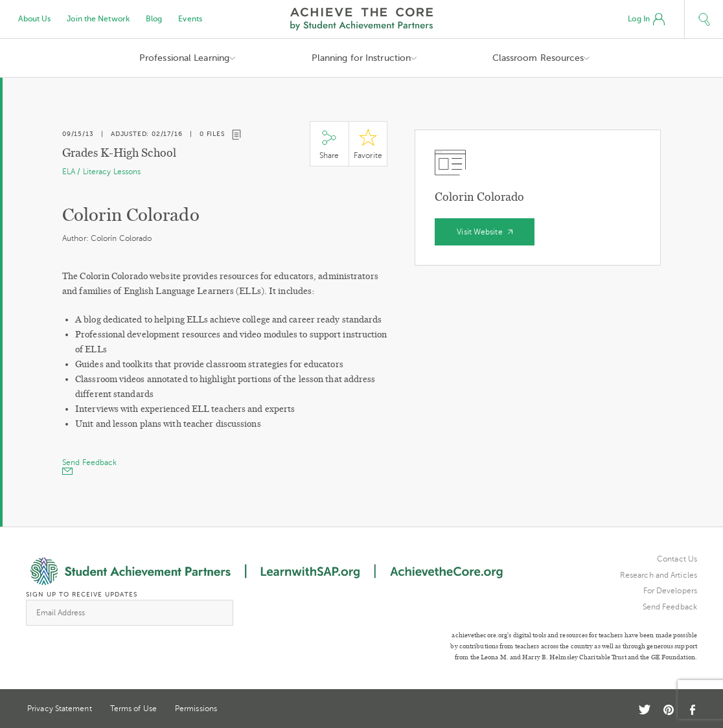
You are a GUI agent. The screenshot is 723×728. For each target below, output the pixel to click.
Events (190, 19)
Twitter (645, 710)
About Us (35, 19)
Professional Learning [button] (184, 58)
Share (329, 144)
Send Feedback (670, 607)
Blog (154, 19)
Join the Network (98, 19)
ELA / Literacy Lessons (101, 172)
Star (368, 144)
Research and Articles (659, 575)
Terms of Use (133, 709)
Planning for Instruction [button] (361, 58)
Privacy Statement (60, 709)
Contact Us (677, 559)
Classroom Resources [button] (538, 58)
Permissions (196, 709)
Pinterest (669, 710)
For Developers (670, 591)
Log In (646, 19)
